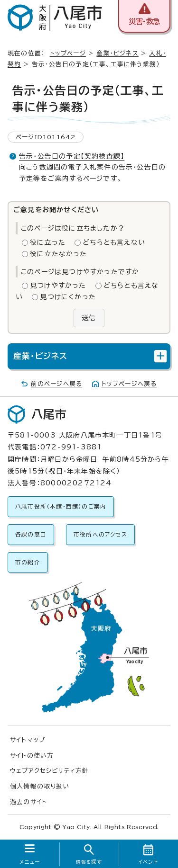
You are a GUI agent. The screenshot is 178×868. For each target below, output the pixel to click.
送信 (89, 318)
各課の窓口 (31, 534)
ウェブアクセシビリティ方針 (50, 771)
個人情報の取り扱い (40, 786)
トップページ (68, 53)
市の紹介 (28, 562)
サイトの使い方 (32, 756)
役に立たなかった (59, 254)
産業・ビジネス (117, 53)
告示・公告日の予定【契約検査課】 (72, 156)
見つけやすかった (58, 286)
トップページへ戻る (129, 384)
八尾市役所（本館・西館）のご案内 (61, 506)
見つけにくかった (68, 297)
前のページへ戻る (57, 384)
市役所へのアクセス (100, 534)
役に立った (48, 242)
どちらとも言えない (114, 242)
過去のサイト (28, 802)
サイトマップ (28, 740)
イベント (148, 862)
